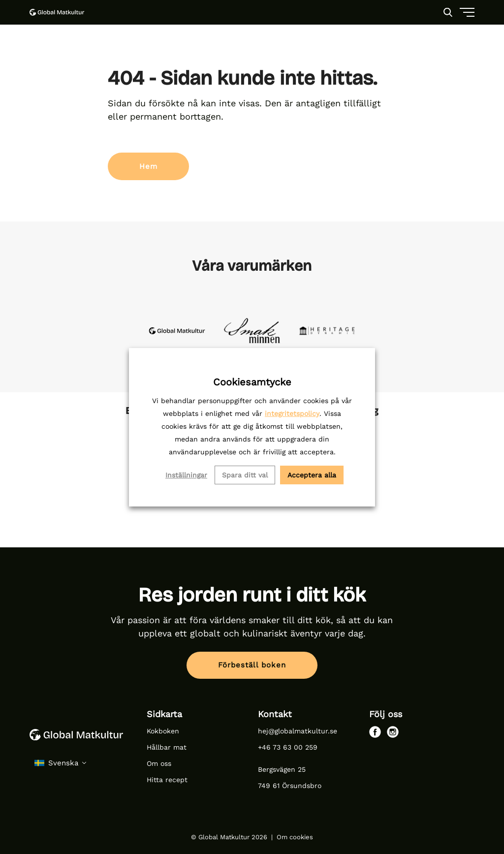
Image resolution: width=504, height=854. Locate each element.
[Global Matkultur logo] (57, 12)
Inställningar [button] (186, 475)
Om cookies (295, 837)
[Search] (448, 12)
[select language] (61, 763)
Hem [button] (148, 166)
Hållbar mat (168, 747)
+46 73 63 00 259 (288, 747)
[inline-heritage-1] (327, 331)
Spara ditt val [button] (245, 475)
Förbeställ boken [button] (252, 665)
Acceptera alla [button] (312, 475)
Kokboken (163, 731)
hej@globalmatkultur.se (298, 731)
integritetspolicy (292, 413)
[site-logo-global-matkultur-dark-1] (177, 331)
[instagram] (393, 732)
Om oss (159, 763)
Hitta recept (167, 780)
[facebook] (375, 732)
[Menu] (443, 49)
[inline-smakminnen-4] (252, 331)
